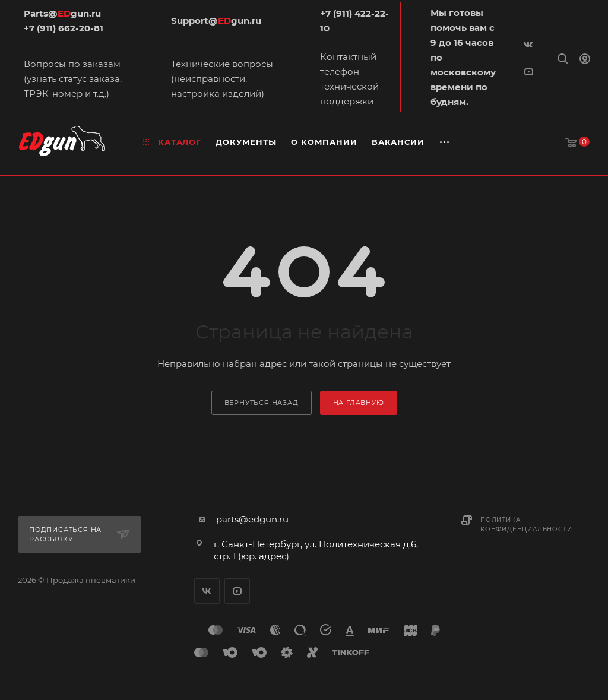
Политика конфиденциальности (526, 525)
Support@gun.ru (216, 20)
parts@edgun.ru (252, 519)
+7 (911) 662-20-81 (64, 28)
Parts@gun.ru (62, 13)
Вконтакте (207, 591)
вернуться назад (262, 403)
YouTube (237, 591)
